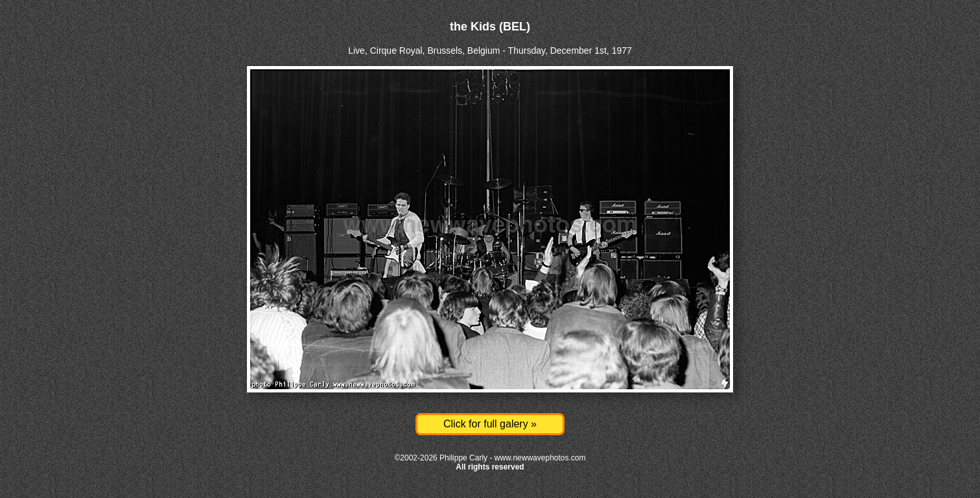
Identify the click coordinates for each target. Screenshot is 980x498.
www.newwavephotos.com (540, 458)
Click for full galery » (490, 424)
